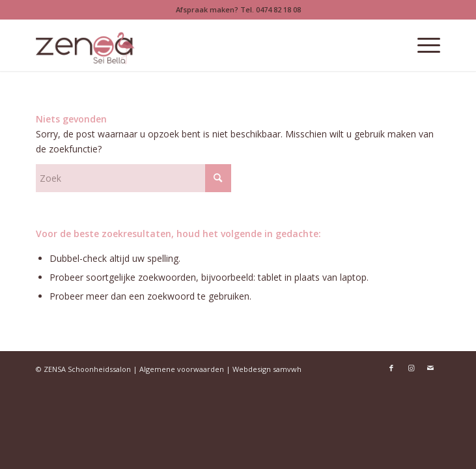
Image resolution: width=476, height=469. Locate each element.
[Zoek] (133, 178)
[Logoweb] (198, 45)
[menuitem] (422, 45)
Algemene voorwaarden (182, 369)
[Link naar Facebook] (391, 368)
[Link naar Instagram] (411, 368)
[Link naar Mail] (430, 368)
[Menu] (422, 45)
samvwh (287, 369)
